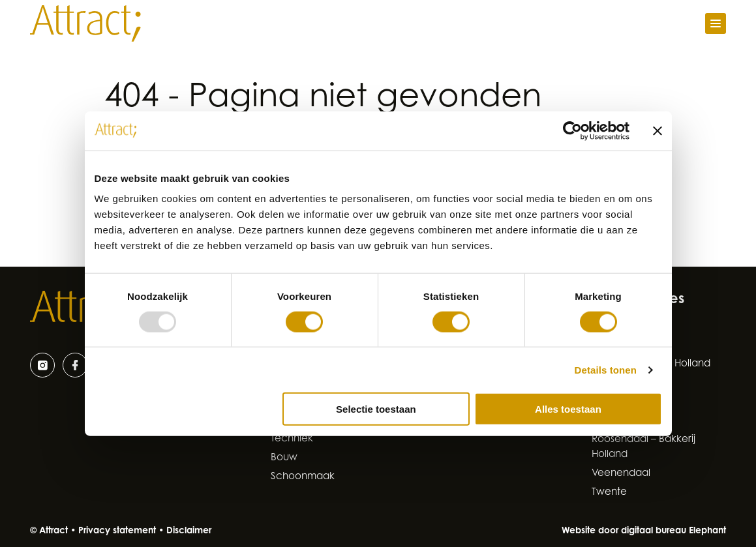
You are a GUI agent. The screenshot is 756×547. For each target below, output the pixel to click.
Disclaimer (189, 531)
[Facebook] (75, 365)
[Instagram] (42, 365)
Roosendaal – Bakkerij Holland (643, 447)
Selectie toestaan (376, 409)
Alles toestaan (568, 409)
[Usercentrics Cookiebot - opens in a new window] (572, 130)
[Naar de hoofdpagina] (85, 23)
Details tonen (606, 369)
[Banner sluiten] (658, 130)
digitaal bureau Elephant (673, 531)
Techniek (292, 439)
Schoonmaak (303, 477)
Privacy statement (117, 531)
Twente (609, 493)
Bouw (284, 458)
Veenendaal (621, 474)
